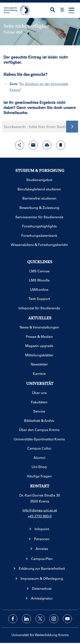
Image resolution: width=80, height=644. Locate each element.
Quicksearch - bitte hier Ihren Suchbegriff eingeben (40, 127)
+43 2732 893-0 (40, 516)
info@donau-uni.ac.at (40, 510)
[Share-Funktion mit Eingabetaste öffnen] (20, 145)
